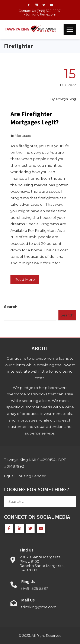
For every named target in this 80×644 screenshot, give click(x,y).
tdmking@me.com (41, 14)
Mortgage (23, 136)
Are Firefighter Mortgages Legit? (35, 118)
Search (11, 307)
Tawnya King (66, 99)
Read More (25, 279)
